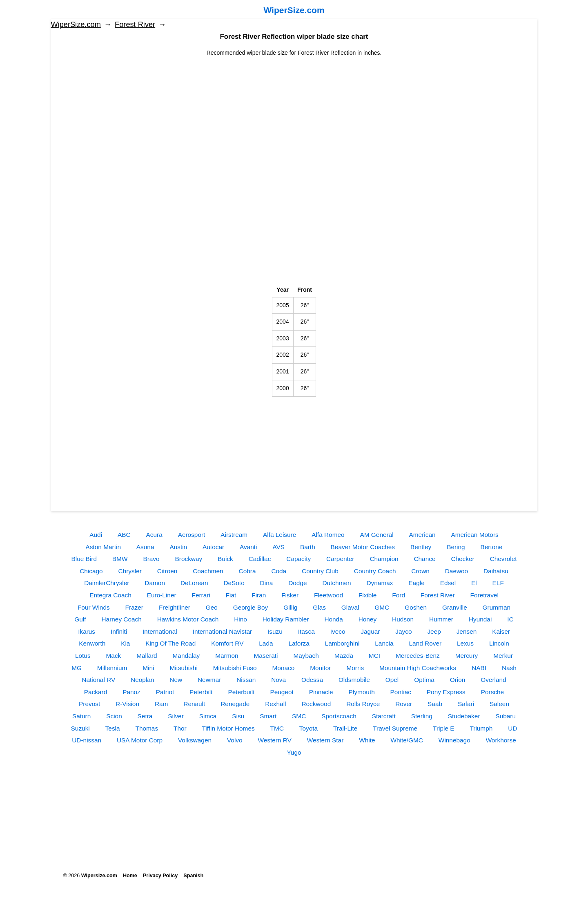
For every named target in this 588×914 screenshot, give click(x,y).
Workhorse (501, 740)
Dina (267, 583)
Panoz (131, 692)
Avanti (248, 547)
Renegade (235, 704)
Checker (462, 559)
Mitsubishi (183, 668)
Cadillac (260, 559)
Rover (404, 704)
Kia (125, 643)
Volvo (235, 740)
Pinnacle (321, 692)
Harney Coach (121, 619)
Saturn (81, 716)
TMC (277, 728)
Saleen (499, 704)
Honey (368, 619)
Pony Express (446, 692)
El (474, 583)
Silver (176, 716)
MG (77, 668)
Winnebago (454, 740)
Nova (278, 680)
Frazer (134, 607)
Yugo (294, 752)
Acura (154, 535)
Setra (145, 716)
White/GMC (407, 740)
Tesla (113, 728)
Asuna (145, 547)
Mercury (467, 656)
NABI (479, 668)
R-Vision (127, 704)
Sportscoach (339, 716)
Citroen (167, 571)
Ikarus (87, 631)
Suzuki (80, 728)
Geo (212, 607)
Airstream (234, 535)
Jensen (467, 631)
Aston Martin (103, 547)
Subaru (506, 716)
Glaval (350, 607)
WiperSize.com (294, 10)
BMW (120, 559)
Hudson (403, 619)
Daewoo (457, 571)
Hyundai (480, 619)
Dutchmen (336, 583)
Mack (114, 656)
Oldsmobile (354, 680)
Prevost (89, 704)
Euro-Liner (162, 595)
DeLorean (194, 583)
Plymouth (362, 692)
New (176, 680)
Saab (435, 704)
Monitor (320, 668)
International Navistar (222, 631)
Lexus (465, 643)
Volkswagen (195, 740)
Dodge (297, 583)
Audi (96, 535)
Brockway (188, 559)
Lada (266, 643)
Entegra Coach (110, 595)
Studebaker (464, 716)
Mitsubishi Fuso (235, 668)
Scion (114, 716)
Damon (155, 583)
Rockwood (316, 704)
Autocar (213, 547)
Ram (161, 704)
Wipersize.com (99, 876)
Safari (466, 704)
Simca (208, 716)
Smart (268, 716)
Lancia (384, 643)
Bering (456, 547)
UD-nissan (87, 740)
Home (130, 876)
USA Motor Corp (140, 740)
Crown (420, 571)
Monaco (284, 668)
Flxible (367, 595)
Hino (241, 619)
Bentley (421, 547)
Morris (355, 668)
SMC (299, 716)
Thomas (147, 728)
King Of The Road (170, 643)
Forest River (135, 25)
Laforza (299, 643)
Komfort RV (227, 643)
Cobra (247, 571)
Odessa (312, 680)
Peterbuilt (241, 692)
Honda (333, 619)
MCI (374, 656)
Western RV (274, 740)
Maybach (306, 656)
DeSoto (234, 583)
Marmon (227, 656)
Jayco (403, 631)
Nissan (246, 680)
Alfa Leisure (280, 535)
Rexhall (275, 704)
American (422, 535)
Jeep (434, 631)
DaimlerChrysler (107, 583)
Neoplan (142, 680)
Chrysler (130, 571)
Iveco (338, 631)
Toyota (308, 728)
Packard (96, 692)
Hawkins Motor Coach (188, 619)
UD (512, 728)
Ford (399, 595)
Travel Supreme (395, 728)
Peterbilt (201, 692)
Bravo (151, 559)
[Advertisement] (294, 114)
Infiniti (119, 631)
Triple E (443, 728)
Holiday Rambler (286, 619)
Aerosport (192, 535)
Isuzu (275, 631)
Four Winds (94, 607)
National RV (98, 680)
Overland (493, 680)
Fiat (231, 595)
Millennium (112, 668)
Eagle (416, 583)
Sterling (422, 716)
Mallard (147, 656)
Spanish (193, 876)
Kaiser (501, 631)
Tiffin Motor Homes (228, 728)
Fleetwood (329, 595)
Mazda (344, 656)
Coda (279, 571)
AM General (376, 535)
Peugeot (282, 692)
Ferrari (201, 595)
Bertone (492, 547)
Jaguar (370, 631)
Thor (180, 728)
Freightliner (175, 607)
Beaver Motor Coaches (363, 547)
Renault (194, 704)
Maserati (266, 656)
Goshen (416, 607)
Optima (424, 680)
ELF (498, 583)
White (367, 740)
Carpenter (340, 559)
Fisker (290, 595)
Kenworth (92, 643)
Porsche (492, 692)
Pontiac (401, 692)
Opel (392, 680)
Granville (455, 607)
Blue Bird (84, 559)
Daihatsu (496, 571)
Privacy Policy (160, 876)
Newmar (209, 680)
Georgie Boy (251, 607)
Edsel (448, 583)
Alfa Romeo (328, 535)
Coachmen (208, 571)
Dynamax (380, 583)
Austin (178, 547)
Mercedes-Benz (418, 656)
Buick (225, 559)
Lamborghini (342, 643)
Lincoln (499, 643)
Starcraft (384, 716)
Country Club (320, 571)
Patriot (165, 692)
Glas (319, 607)
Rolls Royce (363, 704)
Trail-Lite (345, 728)
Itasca (306, 631)
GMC (382, 607)
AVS (278, 547)
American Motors (474, 535)
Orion (458, 680)
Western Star (325, 740)
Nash (509, 668)
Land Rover (425, 643)
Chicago (91, 571)
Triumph (481, 728)
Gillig (290, 607)
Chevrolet (503, 559)
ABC (124, 535)
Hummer (441, 619)
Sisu (238, 716)
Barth (308, 547)
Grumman (497, 607)
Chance (424, 559)
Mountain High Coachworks (418, 668)
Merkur (503, 656)
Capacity (298, 559)
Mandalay (186, 656)
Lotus (83, 656)
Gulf (80, 619)
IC (510, 619)
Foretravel (484, 595)
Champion (384, 559)
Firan (259, 595)
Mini (148, 668)
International (160, 631)
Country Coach (375, 571)
